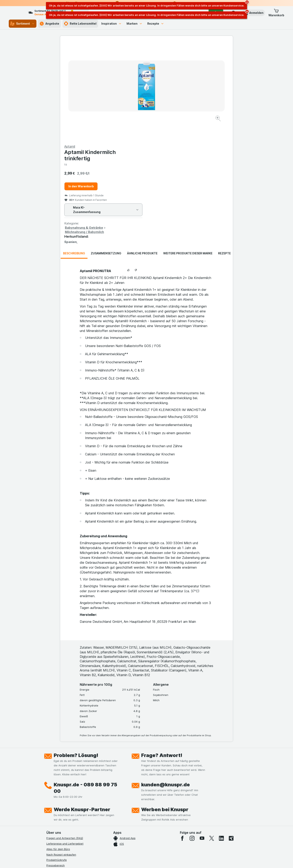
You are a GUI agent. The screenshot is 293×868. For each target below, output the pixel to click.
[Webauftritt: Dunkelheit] (165, 860)
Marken (134, 24)
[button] (254, 13)
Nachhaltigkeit (56, 805)
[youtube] (202, 740)
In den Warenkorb (167, 88)
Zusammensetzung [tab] (106, 155)
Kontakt (51, 773)
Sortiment (23, 24)
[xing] (231, 740)
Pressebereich (56, 767)
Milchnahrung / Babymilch (171, 134)
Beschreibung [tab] (74, 155)
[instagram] (192, 740)
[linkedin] (221, 740)
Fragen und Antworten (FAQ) (65, 740)
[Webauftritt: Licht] (144, 860)
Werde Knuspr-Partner (82, 711)
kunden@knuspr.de (166, 687)
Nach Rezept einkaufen (61, 756)
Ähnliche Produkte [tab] (142, 155)
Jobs (49, 778)
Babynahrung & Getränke (170, 130)
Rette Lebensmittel (80, 24)
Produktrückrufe (57, 762)
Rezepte (156, 24)
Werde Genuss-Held (59, 800)
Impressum (53, 795)
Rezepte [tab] (224, 155)
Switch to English (154, 843)
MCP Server (54, 816)
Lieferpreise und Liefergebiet (65, 746)
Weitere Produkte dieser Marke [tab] (188, 155)
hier (115, 833)
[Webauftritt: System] (126, 860)
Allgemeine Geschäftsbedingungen (69, 789)
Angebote (49, 24)
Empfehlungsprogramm (61, 811)
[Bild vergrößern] (132, 106)
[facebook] (182, 740)
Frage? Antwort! (162, 657)
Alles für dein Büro (58, 751)
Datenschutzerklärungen (62, 784)
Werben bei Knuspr (165, 711)
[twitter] (212, 740)
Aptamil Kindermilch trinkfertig (176, 57)
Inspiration (112, 24)
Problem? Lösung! (76, 657)
